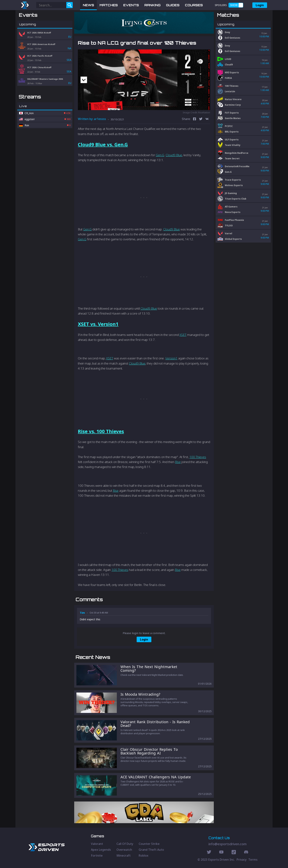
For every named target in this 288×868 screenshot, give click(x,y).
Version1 (171, 358)
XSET (183, 335)
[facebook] (195, 119)
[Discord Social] (234, 853)
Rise (178, 462)
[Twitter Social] (209, 853)
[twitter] (201, 119)
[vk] (207, 119)
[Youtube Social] (221, 853)
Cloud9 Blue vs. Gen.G (103, 144)
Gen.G (160, 155)
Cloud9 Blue (174, 155)
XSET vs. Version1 (98, 324)
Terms (253, 860)
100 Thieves (198, 457)
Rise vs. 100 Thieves (101, 431)
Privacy (242, 860)
